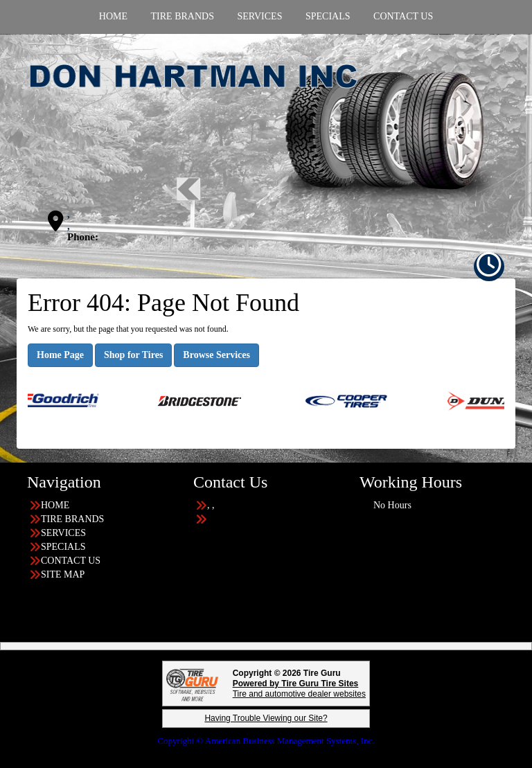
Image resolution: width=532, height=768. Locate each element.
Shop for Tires (133, 355)
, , (69, 220)
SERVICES (63, 533)
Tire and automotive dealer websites (299, 689)
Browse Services (216, 355)
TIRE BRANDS (72, 519)
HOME (55, 505)
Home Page (60, 355)
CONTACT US (71, 561)
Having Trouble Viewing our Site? (266, 718)
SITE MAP (63, 574)
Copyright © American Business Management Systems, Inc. (266, 741)
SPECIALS (63, 547)
